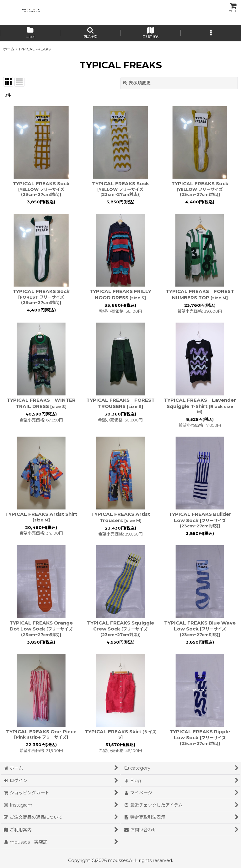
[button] (90, 33)
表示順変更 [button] (137, 83)
